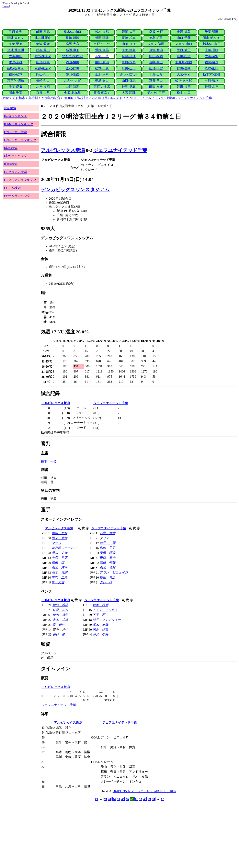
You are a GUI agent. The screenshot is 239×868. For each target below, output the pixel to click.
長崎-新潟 (72, 38)
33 (119, 799)
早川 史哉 (60, 553)
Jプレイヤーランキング (20, 140)
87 (163, 799)
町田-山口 (129, 68)
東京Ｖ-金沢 (102, 87)
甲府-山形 (16, 32)
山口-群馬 (129, 80)
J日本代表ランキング (18, 124)
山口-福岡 (156, 56)
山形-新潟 (72, 87)
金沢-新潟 (156, 50)
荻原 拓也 (60, 610)
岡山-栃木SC (212, 38)
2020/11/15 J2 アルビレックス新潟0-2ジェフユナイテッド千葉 (169, 98)
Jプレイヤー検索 (15, 132)
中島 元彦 (60, 558)
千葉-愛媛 (16, 87)
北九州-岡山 (43, 38)
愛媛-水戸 (156, 32)
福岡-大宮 (129, 32)
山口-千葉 (184, 38)
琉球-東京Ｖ (16, 38)
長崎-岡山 (156, 62)
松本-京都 (102, 32)
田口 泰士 (108, 558)
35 (127, 799)
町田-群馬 (43, 32)
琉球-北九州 (16, 50)
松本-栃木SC (184, 80)
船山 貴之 (108, 577)
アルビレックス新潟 (63, 150)
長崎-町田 (43, 80)
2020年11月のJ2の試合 (108, 98)
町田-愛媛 (156, 87)
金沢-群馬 (72, 68)
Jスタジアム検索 (15, 172)
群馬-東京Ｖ (43, 56)
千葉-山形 (156, 74)
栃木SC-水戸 (212, 44)
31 (110, 799)
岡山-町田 (43, 74)
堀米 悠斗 (60, 568)
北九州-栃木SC (72, 56)
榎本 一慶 (49, 461)
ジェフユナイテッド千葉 (120, 150)
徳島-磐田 (102, 80)
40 (149, 799)
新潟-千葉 (102, 56)
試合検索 (19, 98)
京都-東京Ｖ (43, 68)
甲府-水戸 (129, 62)
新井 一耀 (108, 543)
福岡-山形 (72, 50)
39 (145, 799)
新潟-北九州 (129, 74)
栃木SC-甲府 (156, 93)
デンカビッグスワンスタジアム (75, 190)
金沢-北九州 (72, 93)
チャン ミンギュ (105, 610)
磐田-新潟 (102, 62)
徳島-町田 (156, 38)
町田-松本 (184, 56)
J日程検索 (11, 164)
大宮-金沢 (212, 56)
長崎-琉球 (129, 56)
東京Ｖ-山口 (184, 44)
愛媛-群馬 (102, 50)
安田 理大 (108, 553)
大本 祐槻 (60, 620)
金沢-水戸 (102, 74)
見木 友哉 (100, 625)
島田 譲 (58, 563)
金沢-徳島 (184, 32)
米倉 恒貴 (100, 630)
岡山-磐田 (72, 62)
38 (141, 799)
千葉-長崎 (212, 50)
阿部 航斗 (60, 605)
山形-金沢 (129, 44)
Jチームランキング (17, 196)
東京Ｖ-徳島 (16, 80)
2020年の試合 (51, 98)
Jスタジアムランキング (20, 180)
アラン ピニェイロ (114, 572)
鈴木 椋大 (100, 605)
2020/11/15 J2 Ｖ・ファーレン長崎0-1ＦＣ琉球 (144, 791)
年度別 (33, 98)
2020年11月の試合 (76, 98)
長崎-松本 (129, 38)
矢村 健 (59, 634)
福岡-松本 (16, 74)
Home (6, 6)
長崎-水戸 (212, 87)
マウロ (56, 543)
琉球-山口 (212, 68)
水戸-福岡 (43, 87)
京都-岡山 (156, 80)
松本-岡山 (43, 50)
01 (97, 799)
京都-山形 (43, 93)
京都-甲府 (16, 44)
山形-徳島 (43, 62)
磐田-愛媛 (72, 74)
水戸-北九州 (102, 44)
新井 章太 (108, 533)
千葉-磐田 (212, 32)
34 (123, 799)
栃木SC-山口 (72, 32)
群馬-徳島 (129, 87)
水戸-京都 (16, 62)
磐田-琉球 (102, 38)
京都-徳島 (129, 50)
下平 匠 (99, 615)
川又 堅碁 (100, 634)
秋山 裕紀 (60, 615)
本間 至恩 (60, 577)
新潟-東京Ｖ (102, 93)
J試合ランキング (15, 116)
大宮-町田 (16, 56)
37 (136, 799)
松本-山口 (184, 93)
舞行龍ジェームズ (64, 548)
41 (154, 799)
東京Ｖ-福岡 (156, 44)
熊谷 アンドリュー (107, 620)
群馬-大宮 (72, 44)
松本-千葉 (102, 68)
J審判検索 (11, 148)
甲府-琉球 (212, 80)
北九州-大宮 (72, 80)
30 (105, 799)
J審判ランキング (15, 156)
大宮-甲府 (184, 74)
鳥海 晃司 (108, 548)
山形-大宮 (156, 68)
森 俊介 (59, 625)
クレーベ (106, 582)
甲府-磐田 (184, 50)
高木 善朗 (60, 572)
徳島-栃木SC (16, 68)
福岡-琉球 (212, 62)
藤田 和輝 (60, 533)
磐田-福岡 (184, 87)
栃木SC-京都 (212, 74)
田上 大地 (60, 538)
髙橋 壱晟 (108, 563)
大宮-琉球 (129, 93)
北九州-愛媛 (184, 62)
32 (114, 799)
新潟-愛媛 (43, 44)
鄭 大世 (58, 582)
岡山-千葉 (16, 93)
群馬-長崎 (184, 68)
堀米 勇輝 (108, 568)
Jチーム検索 (12, 188)
